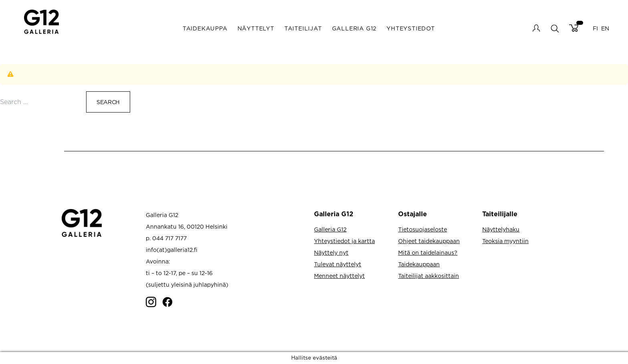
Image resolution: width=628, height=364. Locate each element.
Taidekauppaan (419, 264)
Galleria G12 (354, 28)
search (555, 28)
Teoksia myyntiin (505, 241)
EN (605, 28)
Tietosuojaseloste (423, 229)
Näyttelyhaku (501, 229)
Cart (574, 28)
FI (595, 28)
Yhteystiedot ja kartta (344, 241)
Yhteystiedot (411, 28)
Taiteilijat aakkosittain (429, 276)
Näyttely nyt (331, 252)
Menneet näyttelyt (339, 276)
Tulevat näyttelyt (338, 264)
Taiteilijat (303, 28)
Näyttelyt (256, 28)
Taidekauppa (205, 28)
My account (536, 28)
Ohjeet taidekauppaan (429, 241)
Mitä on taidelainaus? (428, 252)
